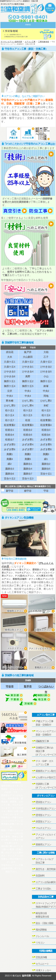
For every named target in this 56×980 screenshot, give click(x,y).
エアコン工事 (30, 42)
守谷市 (10, 687)
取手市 (28, 687)
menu (28, 25)
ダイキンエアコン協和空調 (11, 42)
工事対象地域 (44, 42)
